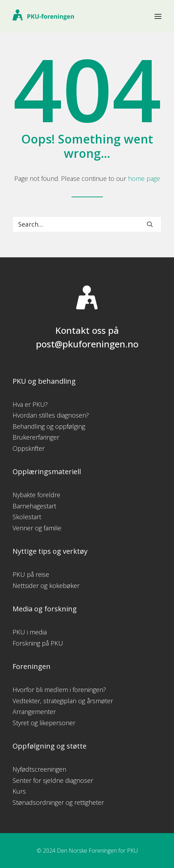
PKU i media (30, 632)
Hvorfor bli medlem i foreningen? (59, 690)
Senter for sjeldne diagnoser (53, 780)
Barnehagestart (34, 506)
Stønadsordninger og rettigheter (58, 802)
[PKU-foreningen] (43, 16)
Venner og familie (37, 528)
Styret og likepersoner (44, 723)
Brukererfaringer (36, 437)
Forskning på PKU (38, 643)
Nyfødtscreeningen (39, 769)
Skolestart (27, 517)
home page (144, 178)
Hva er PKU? (30, 404)
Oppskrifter (29, 448)
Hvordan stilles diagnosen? (51, 415)
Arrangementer (34, 712)
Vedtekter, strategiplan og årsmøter (63, 701)
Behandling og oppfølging (49, 426)
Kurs (19, 791)
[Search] (87, 224)
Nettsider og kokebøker (46, 586)
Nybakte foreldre (36, 495)
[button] (158, 16)
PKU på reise (31, 574)
